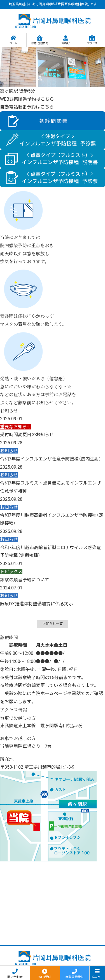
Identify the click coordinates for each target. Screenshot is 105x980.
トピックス (11, 572)
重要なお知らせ (16, 427)
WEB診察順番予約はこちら (27, 99)
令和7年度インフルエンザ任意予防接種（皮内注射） (51, 459)
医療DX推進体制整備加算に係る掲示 (37, 604)
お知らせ (9, 451)
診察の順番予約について (25, 580)
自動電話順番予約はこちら (27, 107)
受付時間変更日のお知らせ (27, 435)
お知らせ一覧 (53, 624)
